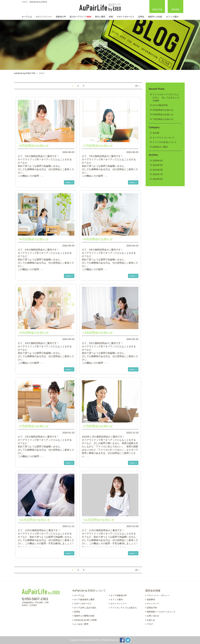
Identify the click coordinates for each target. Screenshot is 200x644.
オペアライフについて (163, 138)
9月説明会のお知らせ (163, 110)
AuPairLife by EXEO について (89, 591)
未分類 (156, 133)
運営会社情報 (153, 591)
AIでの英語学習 (160, 105)
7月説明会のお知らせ (163, 119)
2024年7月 (158, 174)
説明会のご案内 (160, 147)
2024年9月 (158, 165)
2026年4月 (158, 161)
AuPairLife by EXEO (100, 8)
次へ (137, 86)
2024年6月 (158, 179)
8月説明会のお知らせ (163, 114)
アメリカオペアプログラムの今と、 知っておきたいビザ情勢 (166, 97)
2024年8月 (158, 170)
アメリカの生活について (165, 142)
